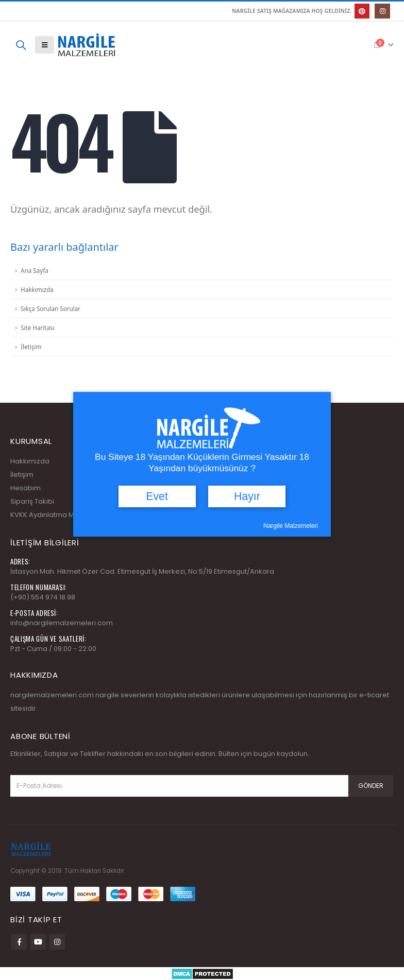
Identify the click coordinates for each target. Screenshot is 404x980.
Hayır (247, 496)
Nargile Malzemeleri (291, 526)
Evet (157, 496)
